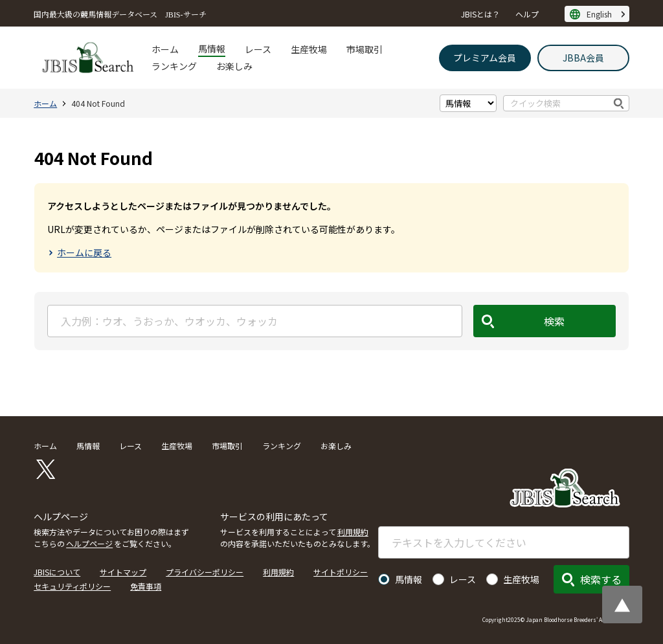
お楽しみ (234, 66)
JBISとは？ (480, 14)
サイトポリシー (341, 572)
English (599, 14)
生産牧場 (309, 49)
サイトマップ (123, 572)
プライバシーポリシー (205, 572)
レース (258, 49)
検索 (619, 103)
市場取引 (365, 49)
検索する (601, 579)
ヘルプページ (89, 543)
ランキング (174, 66)
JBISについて (57, 572)
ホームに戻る (84, 252)
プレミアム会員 (485, 58)
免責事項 (146, 586)
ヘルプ (527, 14)
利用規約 (353, 532)
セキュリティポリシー (72, 586)
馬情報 (212, 49)
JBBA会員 (583, 58)
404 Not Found (98, 103)
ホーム (165, 49)
